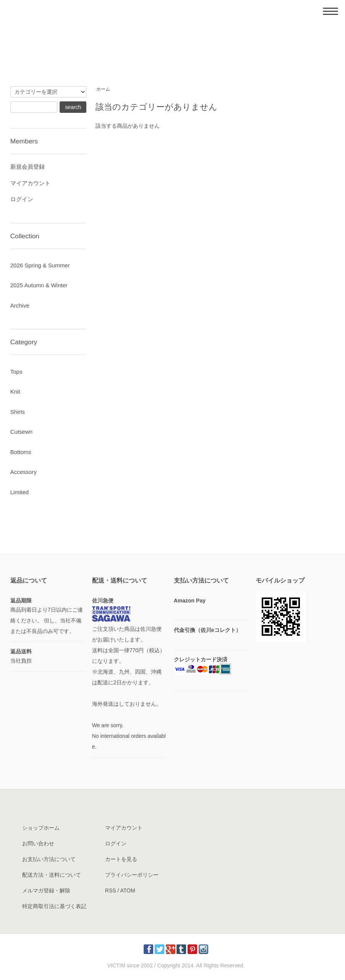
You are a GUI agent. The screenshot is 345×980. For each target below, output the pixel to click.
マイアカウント (30, 183)
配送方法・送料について (52, 875)
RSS (111, 890)
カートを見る (121, 859)
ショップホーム (41, 828)
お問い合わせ (38, 843)
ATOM (127, 890)
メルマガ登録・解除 (46, 890)
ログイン (22, 199)
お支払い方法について (49, 859)
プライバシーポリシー (132, 875)
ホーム (103, 89)
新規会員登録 (28, 167)
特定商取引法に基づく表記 (54, 906)
